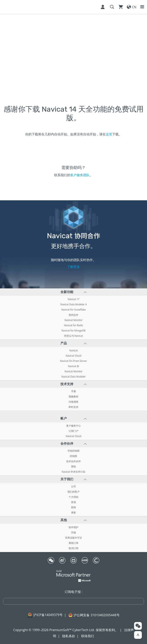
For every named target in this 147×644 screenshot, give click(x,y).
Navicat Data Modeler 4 (74, 305)
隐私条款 (69, 636)
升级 (73, 533)
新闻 (73, 507)
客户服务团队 (80, 175)
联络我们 (88, 636)
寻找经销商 (73, 451)
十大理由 (73, 497)
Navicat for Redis (73, 325)
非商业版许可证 (73, 538)
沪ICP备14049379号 (48, 615)
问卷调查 (73, 402)
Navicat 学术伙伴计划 (74, 472)
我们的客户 (73, 492)
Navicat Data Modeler (74, 377)
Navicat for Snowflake (73, 310)
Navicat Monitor (73, 320)
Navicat (73, 351)
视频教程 (73, 397)
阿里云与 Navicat (74, 336)
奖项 (73, 502)
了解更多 (73, 267)
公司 (73, 487)
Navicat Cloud (73, 356)
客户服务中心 (73, 426)
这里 (109, 134)
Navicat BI (73, 366)
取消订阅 (73, 548)
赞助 (73, 467)
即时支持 (73, 407)
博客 (73, 513)
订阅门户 (73, 431)
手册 (73, 391)
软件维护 (73, 527)
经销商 (73, 456)
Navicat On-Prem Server (73, 361)
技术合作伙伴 (73, 461)
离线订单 (73, 543)
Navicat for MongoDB (73, 331)
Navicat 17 (73, 299)
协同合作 (73, 315)
